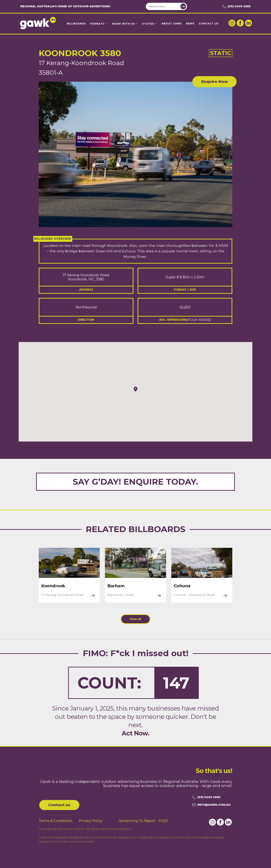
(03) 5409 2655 (237, 6)
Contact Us (209, 24)
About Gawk (172, 24)
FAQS (163, 821)
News (190, 24)
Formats (97, 24)
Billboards (76, 24)
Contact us (59, 805)
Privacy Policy (91, 821)
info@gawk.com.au (211, 805)
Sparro (127, 829)
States (148, 24)
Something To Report (137, 821)
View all (135, 619)
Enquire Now (214, 82)
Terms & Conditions (55, 821)
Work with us (123, 24)
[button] (135, 389)
